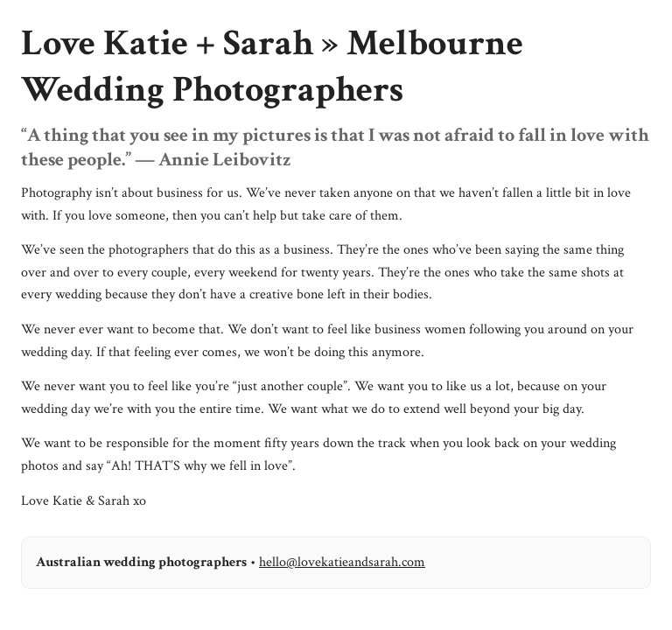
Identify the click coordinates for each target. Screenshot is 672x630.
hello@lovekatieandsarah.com (342, 562)
